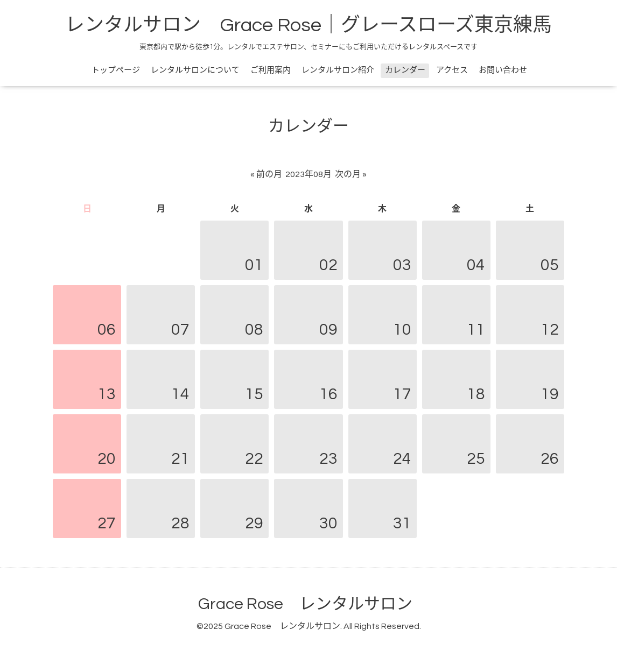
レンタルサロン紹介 (338, 70)
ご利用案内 (271, 70)
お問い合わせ (503, 70)
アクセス (452, 70)
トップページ (116, 70)
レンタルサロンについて (195, 70)
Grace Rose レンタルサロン (305, 604)
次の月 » (351, 174)
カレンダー (405, 70)
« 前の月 (266, 174)
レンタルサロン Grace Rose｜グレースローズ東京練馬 (308, 25)
